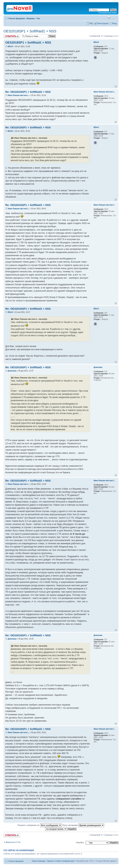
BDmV (10, 46)
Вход (114, 23)
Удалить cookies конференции (61, 861)
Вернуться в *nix (13, 842)
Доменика (12, 371)
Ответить (12, 36)
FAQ (91, 23)
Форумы (31, 18)
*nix (38, 18)
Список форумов (17, 18)
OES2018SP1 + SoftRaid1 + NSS (30, 31)
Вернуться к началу (116, 86)
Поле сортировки (83, 825)
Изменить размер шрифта (114, 18)
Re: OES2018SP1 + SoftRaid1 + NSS (28, 92)
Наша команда (38, 861)
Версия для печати (109, 18)
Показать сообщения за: (40, 825)
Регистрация (103, 23)
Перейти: (80, 843)
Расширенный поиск (108, 13)
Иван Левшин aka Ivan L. (18, 95)
